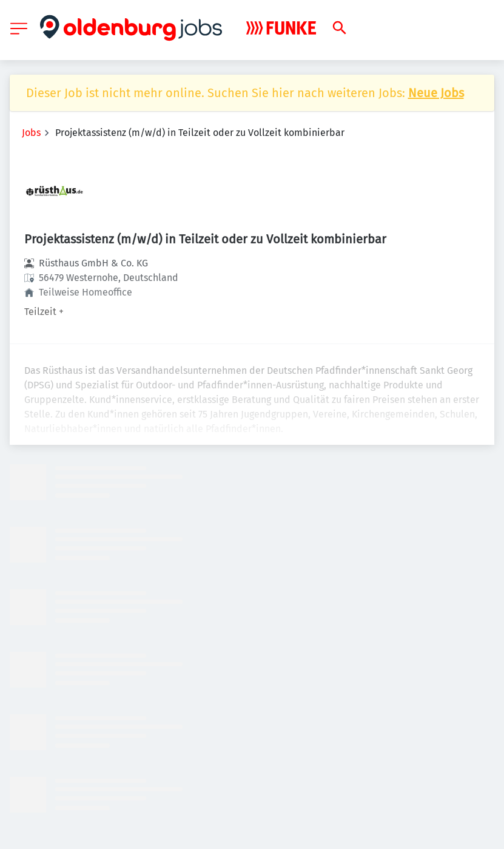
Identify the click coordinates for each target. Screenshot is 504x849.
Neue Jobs (436, 93)
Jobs (31, 133)
